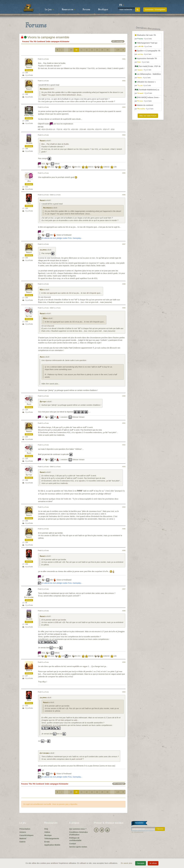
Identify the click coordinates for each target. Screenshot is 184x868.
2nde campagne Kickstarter (58, 41)
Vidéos (47, 832)
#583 (124, 107)
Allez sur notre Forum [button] (148, 116)
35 (102, 50)
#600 (124, 692)
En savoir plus (127, 863)
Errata (47, 842)
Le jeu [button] (49, 10)
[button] (122, 5)
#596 (124, 550)
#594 (124, 507)
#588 (124, 284)
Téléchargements (52, 839)
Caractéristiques (26, 835)
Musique (48, 835)
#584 (124, 135)
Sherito (29, 671)
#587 (124, 244)
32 (87, 50)
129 (118, 50)
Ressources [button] (68, 10)
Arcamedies (44, 89)
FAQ (46, 829)
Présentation (25, 829)
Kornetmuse (29, 115)
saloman (29, 143)
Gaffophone (29, 597)
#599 (124, 662)
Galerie (22, 842)
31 (82, 50)
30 (76, 50)
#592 (124, 445)
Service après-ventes (78, 847)
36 (107, 50)
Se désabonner (137, 832)
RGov (29, 203)
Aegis (42, 357)
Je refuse (153, 863)
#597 (124, 589)
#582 (124, 81)
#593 (124, 467)
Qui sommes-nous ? (78, 829)
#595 (124, 529)
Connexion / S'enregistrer (155, 10)
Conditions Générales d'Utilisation (79, 833)
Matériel (23, 839)
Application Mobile (52, 845)
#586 (124, 195)
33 (92, 50)
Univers (23, 832)
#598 (124, 611)
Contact (73, 844)
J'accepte (141, 863)
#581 (124, 59)
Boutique (103, 10)
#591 (124, 423)
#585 (124, 173)
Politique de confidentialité (75, 839)
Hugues (29, 67)
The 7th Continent (37, 41)
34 (97, 50)
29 (71, 50)
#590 (124, 396)
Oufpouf (29, 316)
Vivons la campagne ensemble (45, 37)
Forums (86, 10)
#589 (124, 308)
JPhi (29, 181)
